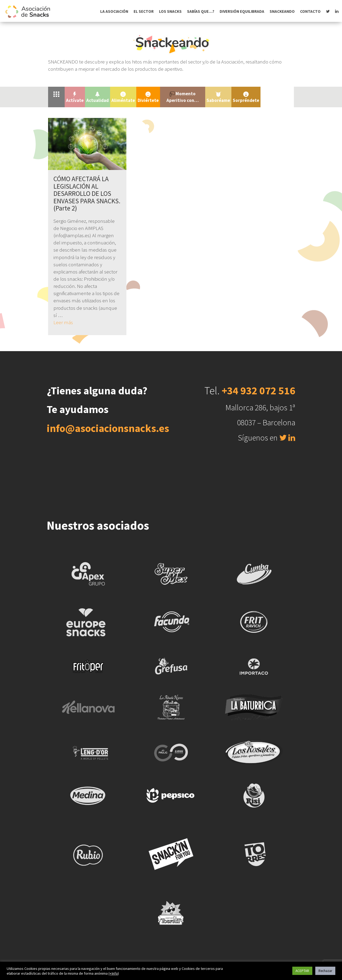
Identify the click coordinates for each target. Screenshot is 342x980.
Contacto (310, 11)
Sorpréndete (246, 97)
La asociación (114, 11)
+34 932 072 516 (259, 391)
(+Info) (114, 973)
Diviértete (148, 97)
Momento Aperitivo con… (183, 97)
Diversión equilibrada (242, 11)
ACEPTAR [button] (302, 971)
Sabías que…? (201, 11)
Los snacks (170, 11)
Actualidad (98, 97)
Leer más (63, 322)
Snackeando (282, 11)
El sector (144, 11)
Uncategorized (277, 94)
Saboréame (218, 97)
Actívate (75, 97)
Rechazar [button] (325, 971)
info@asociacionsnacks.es (108, 428)
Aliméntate (123, 97)
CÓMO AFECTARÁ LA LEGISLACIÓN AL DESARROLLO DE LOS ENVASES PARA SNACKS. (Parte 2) (87, 193)
